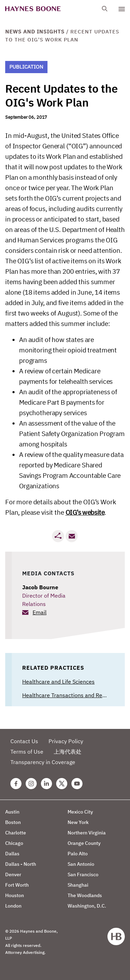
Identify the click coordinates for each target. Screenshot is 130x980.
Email (40, 612)
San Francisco (83, 874)
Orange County (84, 843)
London (13, 906)
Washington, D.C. (87, 906)
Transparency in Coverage (43, 762)
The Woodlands (85, 895)
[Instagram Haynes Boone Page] (31, 784)
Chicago (14, 843)
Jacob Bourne (40, 587)
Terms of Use (27, 752)
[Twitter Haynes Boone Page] (62, 784)
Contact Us (24, 741)
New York (78, 822)
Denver (13, 874)
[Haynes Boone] (33, 9)
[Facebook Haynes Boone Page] (16, 784)
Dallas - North (21, 864)
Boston (13, 822)
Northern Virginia (87, 833)
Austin (12, 812)
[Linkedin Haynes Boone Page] (46, 784)
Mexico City (80, 812)
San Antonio (81, 864)
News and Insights (35, 32)
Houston (15, 895)
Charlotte (16, 833)
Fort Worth (17, 885)
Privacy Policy (66, 741)
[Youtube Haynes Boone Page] (77, 784)
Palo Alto (78, 854)
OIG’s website (85, 512)
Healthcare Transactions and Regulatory (72, 695)
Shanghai (78, 885)
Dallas (12, 854)
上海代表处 (68, 752)
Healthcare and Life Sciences (58, 682)
